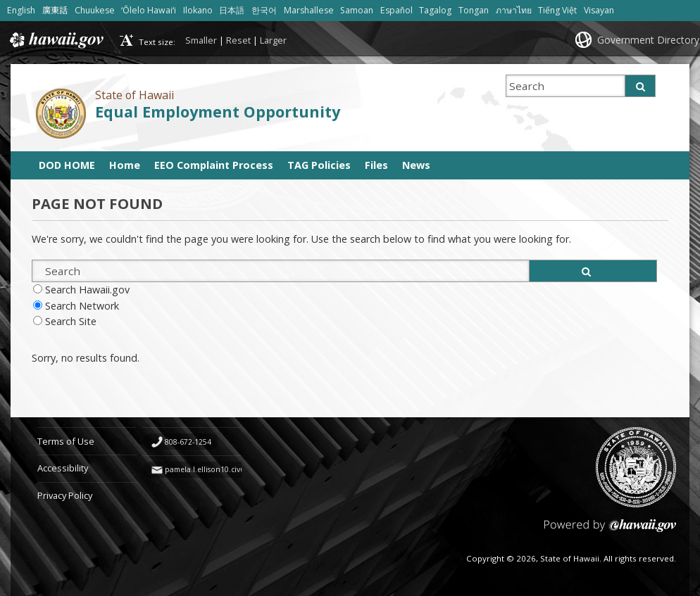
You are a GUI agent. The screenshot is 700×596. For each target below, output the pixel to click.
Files (376, 165)
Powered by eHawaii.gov (610, 531)
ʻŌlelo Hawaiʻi (149, 10)
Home (125, 165)
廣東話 (55, 10)
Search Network (82, 306)
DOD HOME (67, 165)
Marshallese (309, 10)
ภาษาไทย (514, 10)
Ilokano (198, 10)
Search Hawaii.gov (87, 290)
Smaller (201, 40)
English (21, 10)
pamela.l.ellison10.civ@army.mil (221, 469)
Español (396, 10)
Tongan (474, 10)
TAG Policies (319, 165)
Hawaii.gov (55, 40)
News (416, 165)
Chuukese (95, 10)
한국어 (264, 10)
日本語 (232, 10)
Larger (273, 40)
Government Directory (648, 40)
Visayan (599, 10)
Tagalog (435, 10)
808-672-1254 (188, 442)
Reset (238, 40)
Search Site (71, 321)
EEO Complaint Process (214, 165)
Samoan (357, 10)
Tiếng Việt (557, 10)
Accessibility (63, 468)
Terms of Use (66, 441)
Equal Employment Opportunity (218, 112)
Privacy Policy (65, 495)
